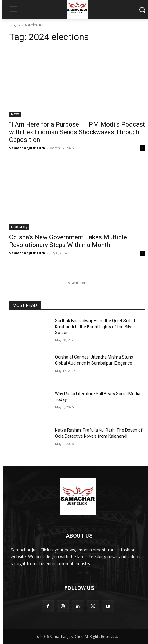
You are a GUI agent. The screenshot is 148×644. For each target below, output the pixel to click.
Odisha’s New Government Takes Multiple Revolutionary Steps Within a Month (68, 241)
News (15, 114)
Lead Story (19, 227)
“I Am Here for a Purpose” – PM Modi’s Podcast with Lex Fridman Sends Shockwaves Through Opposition (77, 132)
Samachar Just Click (27, 148)
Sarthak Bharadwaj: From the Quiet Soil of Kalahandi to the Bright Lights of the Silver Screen (95, 327)
